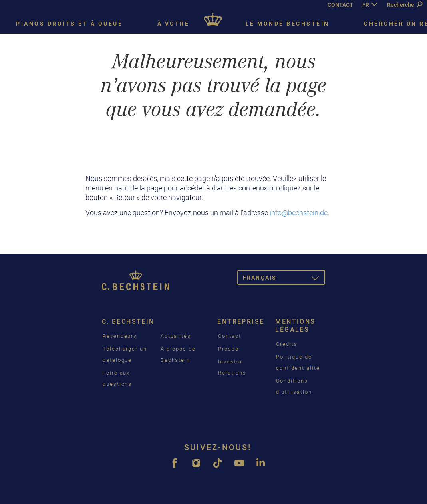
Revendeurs (120, 336)
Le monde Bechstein (288, 24)
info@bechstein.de (299, 213)
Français (284, 279)
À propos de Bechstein (178, 354)
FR (366, 5)
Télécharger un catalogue (125, 354)
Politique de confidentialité (298, 362)
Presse (228, 349)
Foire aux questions (117, 378)
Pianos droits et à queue (69, 24)
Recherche (405, 5)
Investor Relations (232, 367)
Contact (230, 336)
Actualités (176, 336)
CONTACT (340, 5)
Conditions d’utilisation (294, 386)
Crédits (287, 344)
